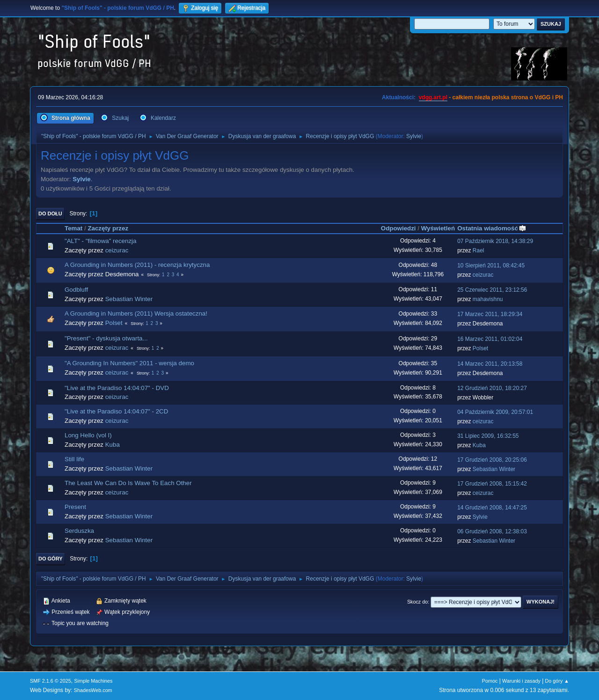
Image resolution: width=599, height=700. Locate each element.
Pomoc (490, 681)
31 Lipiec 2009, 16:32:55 (488, 436)
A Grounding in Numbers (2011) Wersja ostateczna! (136, 313)
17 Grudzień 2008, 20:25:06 (492, 460)
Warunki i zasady (521, 681)
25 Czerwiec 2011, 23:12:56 (492, 290)
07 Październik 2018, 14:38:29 (495, 241)
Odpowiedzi (398, 228)
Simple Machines (93, 681)
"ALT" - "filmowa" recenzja (100, 241)
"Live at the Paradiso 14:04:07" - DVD (117, 388)
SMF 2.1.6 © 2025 (51, 681)
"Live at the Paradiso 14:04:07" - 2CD (116, 411)
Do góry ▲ (557, 681)
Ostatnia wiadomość (492, 228)
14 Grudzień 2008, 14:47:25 (492, 508)
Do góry (51, 559)
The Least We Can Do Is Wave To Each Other (128, 483)
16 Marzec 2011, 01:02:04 (490, 339)
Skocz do (417, 602)
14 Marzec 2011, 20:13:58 (490, 364)
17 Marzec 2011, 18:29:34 (490, 314)
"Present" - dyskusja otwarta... (106, 338)
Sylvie (414, 136)
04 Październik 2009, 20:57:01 (495, 412)
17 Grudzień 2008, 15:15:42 (492, 484)
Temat (73, 228)
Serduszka (79, 531)
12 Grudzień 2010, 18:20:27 (492, 388)
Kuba (113, 445)
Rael (478, 251)
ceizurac (117, 250)
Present (75, 507)
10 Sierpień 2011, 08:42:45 (491, 265)
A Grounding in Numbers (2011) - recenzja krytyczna (137, 265)
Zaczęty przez (108, 228)
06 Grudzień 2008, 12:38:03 (492, 531)
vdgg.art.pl (433, 97)
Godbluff (76, 290)
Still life (74, 459)
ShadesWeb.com (93, 690)
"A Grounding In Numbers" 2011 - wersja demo (129, 363)
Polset (114, 323)
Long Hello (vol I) (88, 435)
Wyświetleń (438, 228)
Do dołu (50, 214)
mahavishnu (488, 299)
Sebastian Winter (129, 299)
